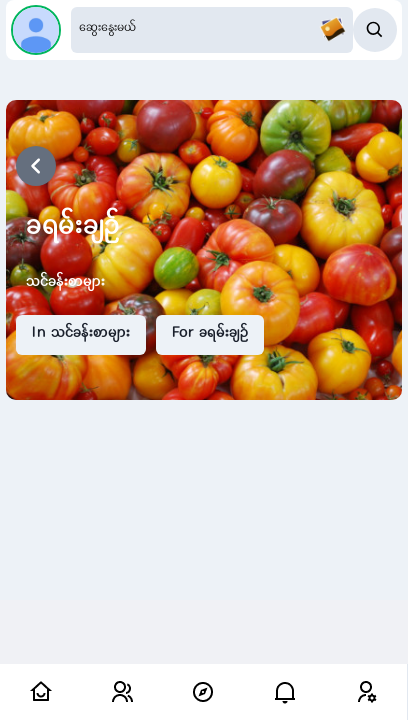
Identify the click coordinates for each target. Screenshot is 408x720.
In (81, 334)
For (210, 334)
